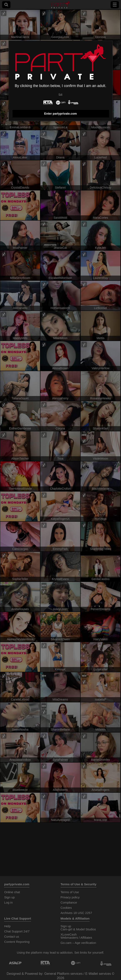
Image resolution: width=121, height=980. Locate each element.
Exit (60, 94)
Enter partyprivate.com (60, 114)
